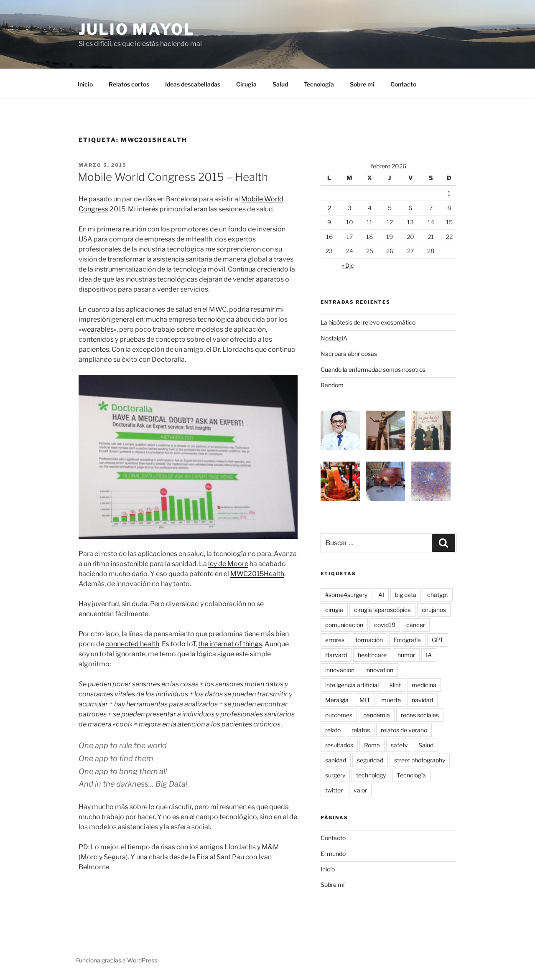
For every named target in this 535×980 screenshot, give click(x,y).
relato (333, 730)
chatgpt (438, 595)
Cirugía (246, 84)
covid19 (385, 625)
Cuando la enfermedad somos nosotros (373, 369)
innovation (379, 670)
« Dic (348, 265)
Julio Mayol (137, 29)
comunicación (344, 625)
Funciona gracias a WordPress (117, 960)
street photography (420, 760)
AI (381, 595)
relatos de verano (404, 730)
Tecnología (319, 84)
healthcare (372, 655)
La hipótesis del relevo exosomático (368, 322)
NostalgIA (334, 338)
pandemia (377, 715)
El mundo (333, 854)
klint (395, 685)
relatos (361, 730)
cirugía (334, 610)
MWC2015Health (257, 574)
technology (371, 775)
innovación (340, 670)
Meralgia (337, 700)
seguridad (370, 760)
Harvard (336, 655)
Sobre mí (362, 84)
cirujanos (434, 610)
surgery (335, 775)
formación (369, 640)
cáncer (416, 625)
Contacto (403, 84)
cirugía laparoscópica (382, 610)
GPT (438, 640)
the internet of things (230, 644)
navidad (422, 700)
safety (399, 745)
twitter (334, 790)
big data (406, 595)
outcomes (339, 715)
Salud (280, 84)
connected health (132, 644)
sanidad (336, 760)
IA (429, 655)
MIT (365, 700)
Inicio (85, 84)
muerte (391, 700)
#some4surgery (346, 595)
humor (406, 655)
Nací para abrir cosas (349, 354)
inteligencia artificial (352, 685)
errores (335, 640)
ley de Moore (228, 564)
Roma (372, 745)
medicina (424, 685)
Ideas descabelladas (193, 84)
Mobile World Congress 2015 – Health (173, 177)
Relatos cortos (129, 84)
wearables (98, 329)
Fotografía (407, 640)
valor (360, 790)
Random (332, 385)
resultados (339, 745)
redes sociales (420, 715)
